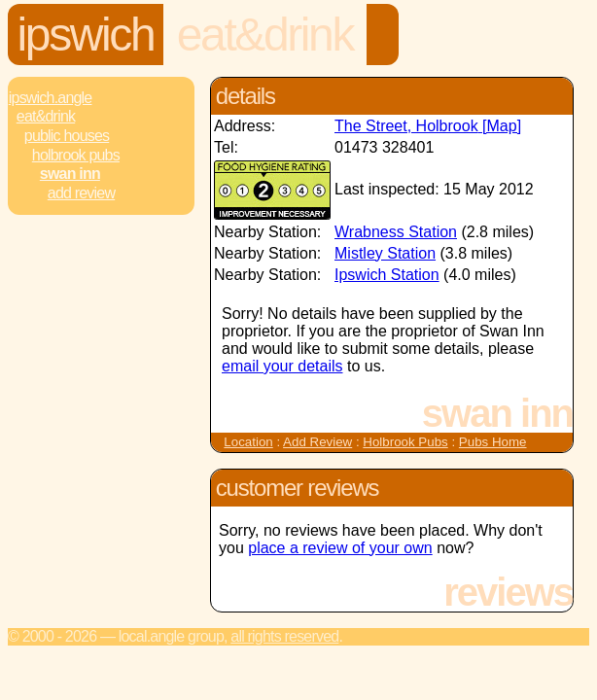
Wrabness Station (396, 232)
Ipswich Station (387, 275)
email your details (282, 366)
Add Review (317, 442)
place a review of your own (340, 548)
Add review (81, 193)
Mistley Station (385, 253)
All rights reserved (284, 636)
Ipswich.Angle (51, 98)
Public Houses (67, 136)
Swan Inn (70, 174)
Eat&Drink (265, 35)
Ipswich (86, 35)
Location (248, 442)
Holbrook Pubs (76, 155)
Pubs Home (493, 442)
